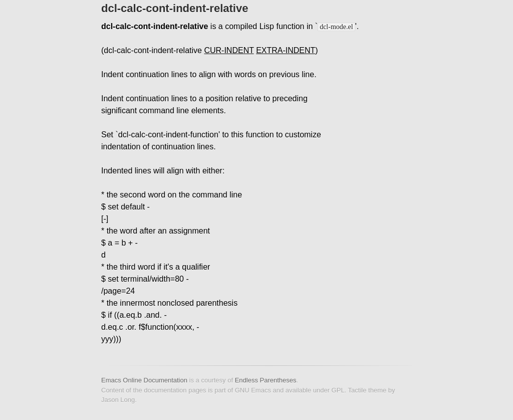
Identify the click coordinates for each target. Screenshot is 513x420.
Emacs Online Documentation (144, 380)
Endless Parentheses (266, 380)
